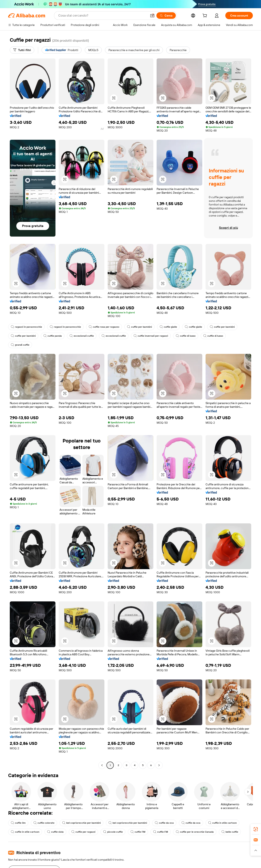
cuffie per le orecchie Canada (198, 832)
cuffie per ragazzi (85, 832)
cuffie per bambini (142, 327)
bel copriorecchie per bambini (82, 823)
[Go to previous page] (102, 765)
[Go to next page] (159, 765)
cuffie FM (141, 832)
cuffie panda (54, 336)
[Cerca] (165, 16)
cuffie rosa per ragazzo (105, 327)
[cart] (205, 16)
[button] (152, 16)
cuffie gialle (171, 327)
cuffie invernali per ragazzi (154, 336)
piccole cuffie (115, 832)
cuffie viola (56, 832)
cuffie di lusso (190, 336)
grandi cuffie (20, 345)
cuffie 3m (18, 823)
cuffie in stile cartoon (226, 823)
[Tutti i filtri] (23, 50)
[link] (256, 829)
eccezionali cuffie (83, 336)
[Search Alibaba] (102, 16)
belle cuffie (234, 832)
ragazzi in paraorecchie (27, 327)
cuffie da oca (167, 823)
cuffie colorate (44, 823)
